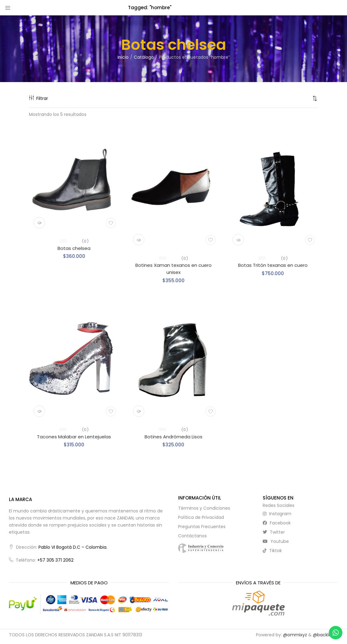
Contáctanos (192, 536)
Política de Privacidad (201, 517)
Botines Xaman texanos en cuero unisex (173, 269)
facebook (277, 523)
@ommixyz (295, 635)
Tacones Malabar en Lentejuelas (74, 437)
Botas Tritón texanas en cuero (273, 265)
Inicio (123, 57)
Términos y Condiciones (204, 508)
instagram (277, 514)
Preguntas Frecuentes (202, 527)
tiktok (272, 551)
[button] (315, 98)
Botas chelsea (74, 248)
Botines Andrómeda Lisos (173, 437)
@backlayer (325, 635)
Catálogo (144, 57)
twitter (274, 532)
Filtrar (38, 98)
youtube (276, 541)
